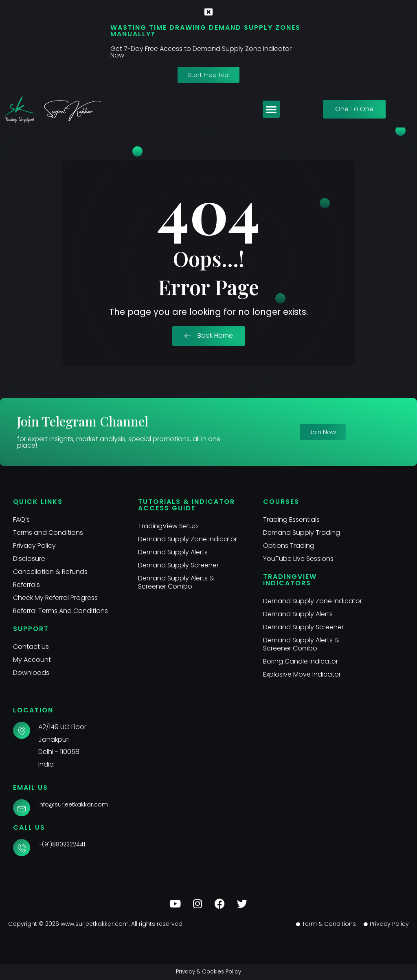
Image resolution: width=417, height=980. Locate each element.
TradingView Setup (168, 526)
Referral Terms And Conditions (61, 611)
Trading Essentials (291, 520)
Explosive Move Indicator (302, 674)
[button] (271, 109)
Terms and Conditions (48, 533)
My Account (32, 660)
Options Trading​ (289, 546)
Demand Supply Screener (178, 565)
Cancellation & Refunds (50, 572)
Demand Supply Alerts (173, 552)
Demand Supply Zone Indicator (188, 539)
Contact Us (31, 647)
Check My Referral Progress (56, 598)
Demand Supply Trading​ (302, 533)
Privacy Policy (34, 546)
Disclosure (29, 559)
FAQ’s (21, 520)
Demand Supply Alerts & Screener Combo (176, 582)
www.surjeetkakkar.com (95, 924)
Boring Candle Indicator (301, 661)
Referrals (27, 585)
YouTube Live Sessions (298, 559)
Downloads (31, 673)
